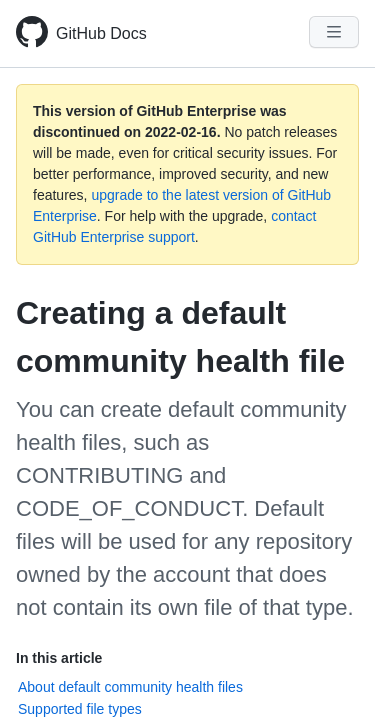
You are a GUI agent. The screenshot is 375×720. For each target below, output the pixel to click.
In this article (59, 658)
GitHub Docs (101, 33)
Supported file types (80, 709)
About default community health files (130, 687)
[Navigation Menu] (334, 32)
